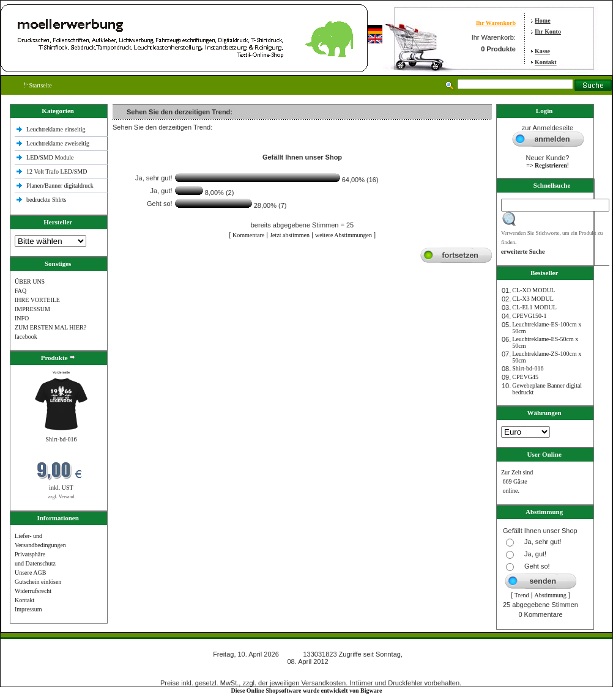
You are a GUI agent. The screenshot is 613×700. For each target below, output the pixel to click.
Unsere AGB (30, 573)
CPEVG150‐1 (529, 316)
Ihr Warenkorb (496, 23)
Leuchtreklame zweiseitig (59, 143)
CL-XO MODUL (533, 290)
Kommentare (248, 235)
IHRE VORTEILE (37, 300)
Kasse (542, 51)
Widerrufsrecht (33, 591)
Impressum (28, 609)
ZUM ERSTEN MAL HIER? (50, 327)
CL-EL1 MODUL (534, 307)
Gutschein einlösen (38, 582)
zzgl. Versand (61, 497)
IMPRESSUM (32, 309)
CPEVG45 (525, 377)
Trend (522, 595)
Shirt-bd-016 (61, 439)
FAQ (20, 291)
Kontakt (546, 62)
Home (543, 20)
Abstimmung (551, 595)
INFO (22, 318)
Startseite (38, 85)
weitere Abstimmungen (344, 235)
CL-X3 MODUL (533, 299)
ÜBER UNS (30, 282)
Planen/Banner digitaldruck (60, 186)
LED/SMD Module (50, 157)
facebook (26, 337)
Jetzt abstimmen (290, 235)
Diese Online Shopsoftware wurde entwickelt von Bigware (307, 691)
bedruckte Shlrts (46, 200)
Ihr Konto (548, 31)
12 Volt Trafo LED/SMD (57, 171)
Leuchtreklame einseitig (57, 129)
